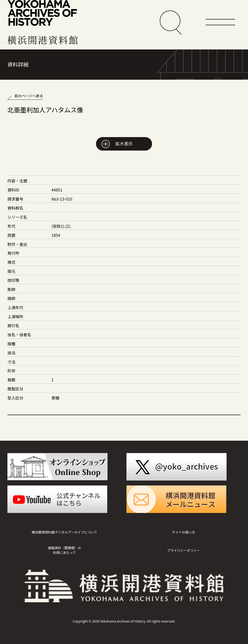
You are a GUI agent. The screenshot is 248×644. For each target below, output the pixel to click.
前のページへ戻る (29, 96)
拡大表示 (124, 144)
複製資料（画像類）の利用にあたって (64, 550)
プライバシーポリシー (184, 550)
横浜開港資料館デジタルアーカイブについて (64, 532)
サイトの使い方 (183, 532)
